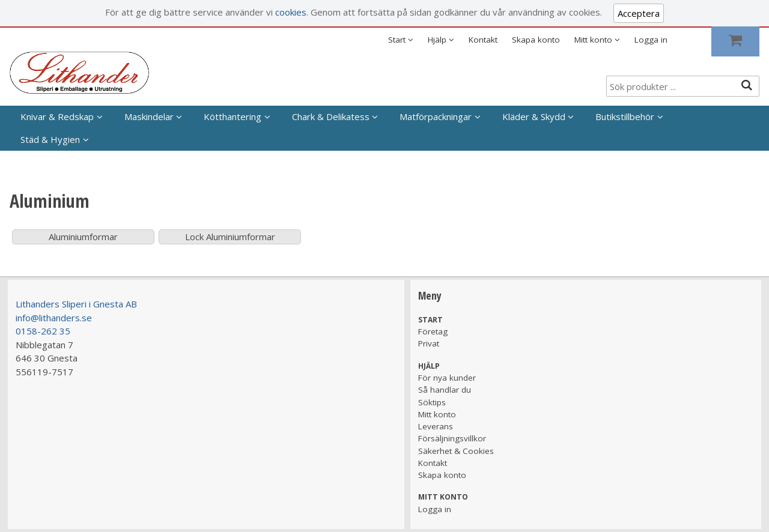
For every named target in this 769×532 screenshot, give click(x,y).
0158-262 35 (43, 331)
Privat (429, 343)
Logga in (651, 40)
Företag (433, 331)
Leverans (436, 426)
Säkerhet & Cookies (456, 451)
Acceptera (639, 13)
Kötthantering (233, 116)
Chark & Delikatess (331, 116)
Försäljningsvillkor (452, 438)
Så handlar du (445, 390)
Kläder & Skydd (534, 116)
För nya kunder (447, 378)
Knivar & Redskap (57, 116)
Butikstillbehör (625, 116)
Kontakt (483, 40)
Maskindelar (149, 116)
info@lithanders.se (54, 318)
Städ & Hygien (50, 139)
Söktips (432, 402)
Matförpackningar (436, 116)
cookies (291, 12)
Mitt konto (437, 414)
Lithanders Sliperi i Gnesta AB (76, 304)
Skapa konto (536, 40)
